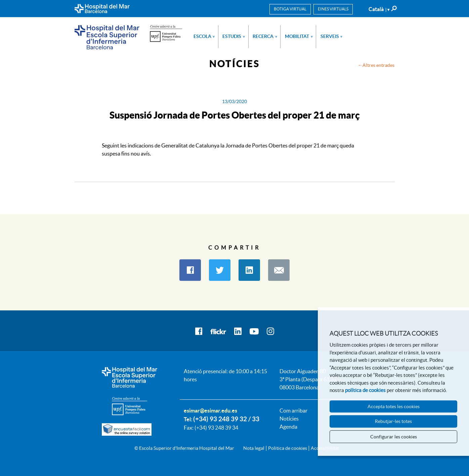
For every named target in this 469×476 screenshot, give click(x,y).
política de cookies (365, 390)
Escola (204, 36)
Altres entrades (378, 65)
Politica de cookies (288, 448)
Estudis (234, 36)
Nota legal (254, 448)
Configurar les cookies (394, 437)
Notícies (289, 419)
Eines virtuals (333, 9)
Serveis (332, 36)
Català (379, 9)
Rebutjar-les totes (393, 421)
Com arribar (293, 410)
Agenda (288, 427)
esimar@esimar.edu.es (210, 410)
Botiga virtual (290, 9)
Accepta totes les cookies (394, 406)
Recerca (265, 36)
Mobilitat (299, 36)
